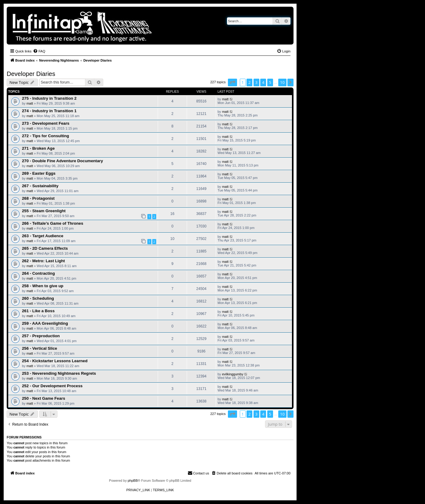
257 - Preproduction (41, 336)
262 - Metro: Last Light (43, 261)
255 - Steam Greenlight (44, 211)
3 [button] (256, 82)
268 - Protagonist (38, 198)
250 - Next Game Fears (43, 398)
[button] (232, 82)
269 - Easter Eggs (39, 173)
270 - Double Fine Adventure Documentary (63, 161)
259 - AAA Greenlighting (45, 323)
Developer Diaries (31, 74)
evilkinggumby (233, 374)
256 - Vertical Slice (40, 348)
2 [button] (249, 82)
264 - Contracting (38, 273)
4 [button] (263, 82)
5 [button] (270, 82)
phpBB (133, 481)
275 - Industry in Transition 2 (49, 98)
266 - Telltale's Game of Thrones (53, 223)
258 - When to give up (43, 286)
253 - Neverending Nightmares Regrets (59, 373)
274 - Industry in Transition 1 (49, 111)
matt (30, 103)
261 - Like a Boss (38, 311)
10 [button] (282, 82)
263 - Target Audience (43, 236)
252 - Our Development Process (52, 386)
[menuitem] (39, 51)
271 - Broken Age (38, 148)
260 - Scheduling (38, 298)
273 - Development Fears (46, 123)
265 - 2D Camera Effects (45, 248)
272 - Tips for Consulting (45, 136)
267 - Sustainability (40, 186)
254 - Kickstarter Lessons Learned (55, 361)
